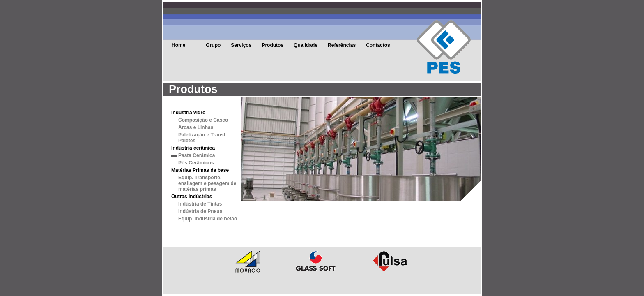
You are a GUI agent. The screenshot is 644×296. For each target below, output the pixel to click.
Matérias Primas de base (200, 170)
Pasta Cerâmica (197, 155)
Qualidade (306, 45)
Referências (342, 45)
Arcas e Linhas (196, 127)
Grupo (213, 45)
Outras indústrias (192, 197)
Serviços (241, 45)
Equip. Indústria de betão (208, 219)
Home (178, 45)
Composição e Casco (203, 120)
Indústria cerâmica (193, 148)
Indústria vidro (188, 113)
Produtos (273, 45)
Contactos (378, 45)
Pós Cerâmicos (196, 163)
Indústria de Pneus (200, 211)
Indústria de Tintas (200, 204)
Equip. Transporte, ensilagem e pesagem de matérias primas (207, 183)
